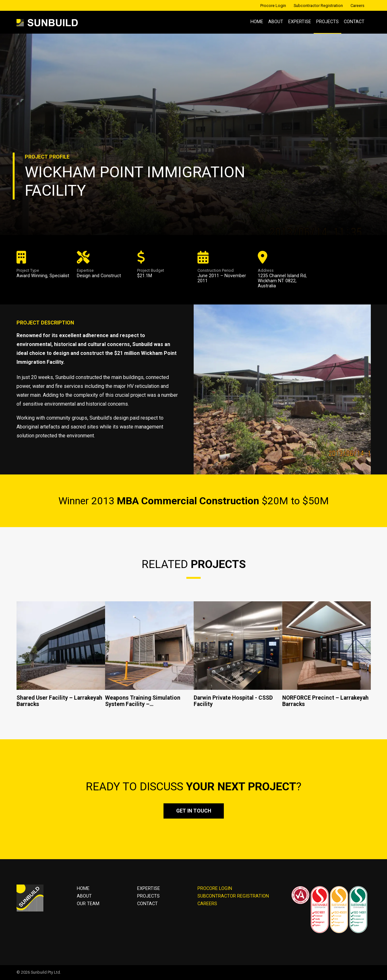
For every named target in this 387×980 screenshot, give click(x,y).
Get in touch (194, 811)
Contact (354, 22)
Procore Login (273, 6)
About (276, 22)
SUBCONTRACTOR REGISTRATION (233, 896)
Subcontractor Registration (318, 6)
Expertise (300, 22)
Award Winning (32, 276)
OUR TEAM (88, 904)
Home (257, 22)
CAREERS (207, 904)
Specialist (59, 276)
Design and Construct (99, 276)
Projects (327, 22)
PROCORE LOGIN (215, 889)
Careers (357, 6)
